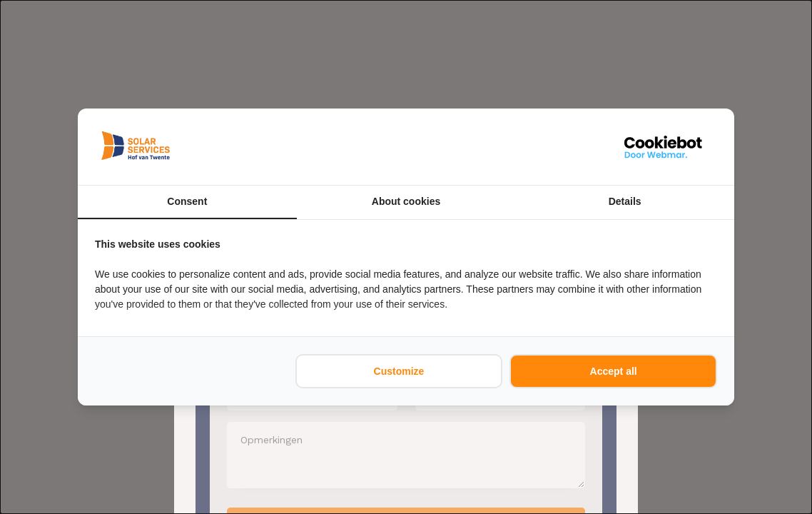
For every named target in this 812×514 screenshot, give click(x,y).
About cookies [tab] (406, 201)
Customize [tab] (399, 371)
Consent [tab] (187, 201)
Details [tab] (625, 201)
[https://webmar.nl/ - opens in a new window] (664, 147)
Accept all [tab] (614, 371)
